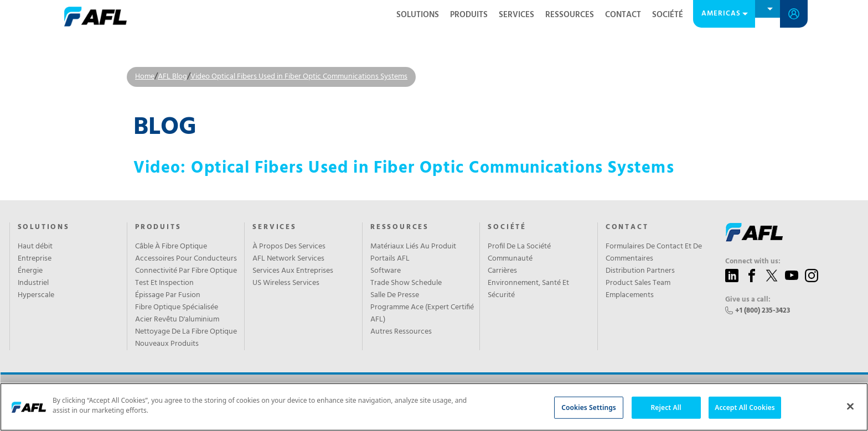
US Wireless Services (286, 283)
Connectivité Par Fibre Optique (186, 271)
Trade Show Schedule (406, 283)
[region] (434, 407)
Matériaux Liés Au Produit (413, 247)
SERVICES (516, 15)
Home (145, 77)
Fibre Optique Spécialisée (177, 308)
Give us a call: (748, 300)
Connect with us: (753, 262)
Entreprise (35, 259)
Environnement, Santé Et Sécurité (528, 289)
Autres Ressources (401, 332)
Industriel (33, 283)
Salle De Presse (395, 295)
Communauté (510, 259)
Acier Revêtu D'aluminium (177, 320)
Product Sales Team (638, 283)
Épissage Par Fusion (168, 295)
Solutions (44, 227)
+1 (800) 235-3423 (763, 311)
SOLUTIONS (418, 15)
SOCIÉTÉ (668, 15)
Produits (469, 15)
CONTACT (623, 15)
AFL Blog (172, 77)
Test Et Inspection (164, 283)
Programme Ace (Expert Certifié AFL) (422, 314)
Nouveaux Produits (167, 344)
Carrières (502, 271)
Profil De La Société (519, 247)
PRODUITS (158, 227)
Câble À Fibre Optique (171, 247)
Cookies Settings (589, 407)
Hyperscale (36, 295)
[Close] (850, 406)
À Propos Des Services (289, 247)
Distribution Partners (640, 271)
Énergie (30, 271)
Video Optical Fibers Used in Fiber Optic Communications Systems (299, 77)
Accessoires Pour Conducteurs (186, 259)
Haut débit (35, 247)
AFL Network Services (288, 259)
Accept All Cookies (745, 407)
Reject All (666, 407)
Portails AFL (390, 259)
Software (386, 271)
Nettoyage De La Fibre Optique (186, 332)
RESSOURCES (570, 15)
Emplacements (630, 295)
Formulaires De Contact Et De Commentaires (654, 253)
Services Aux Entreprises (293, 271)
